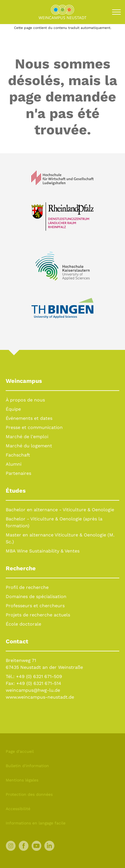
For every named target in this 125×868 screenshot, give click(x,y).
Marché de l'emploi (27, 437)
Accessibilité (18, 809)
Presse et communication (34, 427)
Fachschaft (18, 455)
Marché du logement (29, 446)
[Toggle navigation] (116, 12)
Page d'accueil (20, 751)
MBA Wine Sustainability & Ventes (43, 551)
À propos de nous (25, 400)
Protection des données (29, 794)
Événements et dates (29, 418)
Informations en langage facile (36, 823)
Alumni (14, 464)
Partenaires (18, 473)
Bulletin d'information (27, 766)
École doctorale (23, 624)
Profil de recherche (27, 587)
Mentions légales (22, 780)
